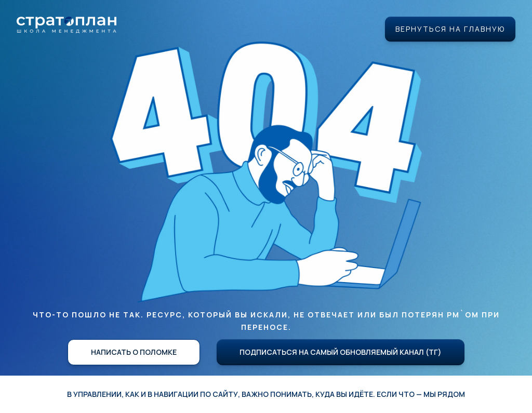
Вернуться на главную (450, 29)
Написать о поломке (134, 352)
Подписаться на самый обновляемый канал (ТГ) (341, 352)
